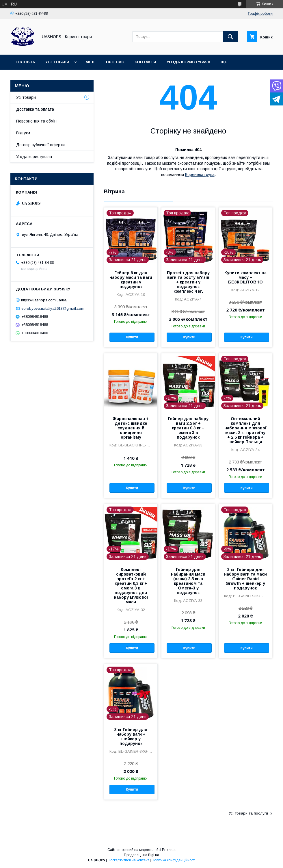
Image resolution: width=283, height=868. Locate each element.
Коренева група (200, 175)
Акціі (91, 62)
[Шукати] (230, 37)
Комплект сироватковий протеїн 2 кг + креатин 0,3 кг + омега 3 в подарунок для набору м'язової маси (131, 586)
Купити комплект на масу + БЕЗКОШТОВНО (245, 277)
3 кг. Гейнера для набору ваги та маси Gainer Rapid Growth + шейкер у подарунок (245, 579)
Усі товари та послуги (248, 813)
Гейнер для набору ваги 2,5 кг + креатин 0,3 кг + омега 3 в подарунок (188, 428)
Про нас (115, 62)
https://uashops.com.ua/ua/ (44, 300)
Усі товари (57, 62)
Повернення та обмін (36, 121)
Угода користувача (188, 62)
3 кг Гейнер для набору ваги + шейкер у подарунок (131, 737)
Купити (132, 337)
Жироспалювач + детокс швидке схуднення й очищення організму (131, 428)
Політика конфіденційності (174, 860)
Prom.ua (169, 850)
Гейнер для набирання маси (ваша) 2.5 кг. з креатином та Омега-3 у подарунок (188, 581)
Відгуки (23, 133)
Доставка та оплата (35, 109)
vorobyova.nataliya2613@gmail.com (53, 308)
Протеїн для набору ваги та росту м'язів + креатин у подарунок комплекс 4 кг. (188, 282)
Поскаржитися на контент (128, 860)
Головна (25, 62)
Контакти (145, 62)
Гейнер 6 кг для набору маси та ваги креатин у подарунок (131, 280)
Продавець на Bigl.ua (141, 855)
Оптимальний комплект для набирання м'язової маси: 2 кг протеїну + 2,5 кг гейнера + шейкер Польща (245, 430)
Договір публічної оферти (40, 145)
